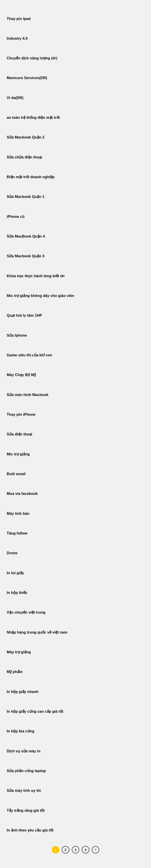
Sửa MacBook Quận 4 (26, 236)
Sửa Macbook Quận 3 (26, 256)
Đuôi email (16, 474)
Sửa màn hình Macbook (28, 395)
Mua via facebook (22, 494)
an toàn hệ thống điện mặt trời (33, 118)
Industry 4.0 (17, 38)
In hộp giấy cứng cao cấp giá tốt (35, 711)
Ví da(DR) (15, 98)
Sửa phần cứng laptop (26, 771)
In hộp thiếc (17, 593)
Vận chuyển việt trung (26, 612)
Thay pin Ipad (19, 19)
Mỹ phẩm (15, 672)
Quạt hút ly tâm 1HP (24, 315)
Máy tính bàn (18, 514)
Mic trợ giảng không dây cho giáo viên (40, 296)
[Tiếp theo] (96, 850)
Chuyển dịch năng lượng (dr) (32, 58)
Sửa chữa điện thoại (24, 157)
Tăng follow (17, 533)
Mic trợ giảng (18, 454)
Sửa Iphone (17, 335)
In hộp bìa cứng (21, 731)
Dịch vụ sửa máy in (24, 751)
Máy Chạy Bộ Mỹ (21, 375)
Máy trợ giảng (19, 652)
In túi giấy (15, 573)
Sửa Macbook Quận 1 (26, 197)
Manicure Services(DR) (27, 78)
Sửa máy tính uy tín (24, 791)
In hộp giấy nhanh (23, 692)
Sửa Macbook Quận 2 (26, 137)
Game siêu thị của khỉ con (30, 355)
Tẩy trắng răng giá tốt (26, 811)
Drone (12, 553)
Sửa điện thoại (20, 434)
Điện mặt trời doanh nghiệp (31, 177)
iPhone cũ (16, 217)
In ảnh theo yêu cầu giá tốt (30, 830)
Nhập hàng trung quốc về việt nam (37, 632)
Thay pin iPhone (21, 415)
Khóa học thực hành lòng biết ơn (36, 276)
